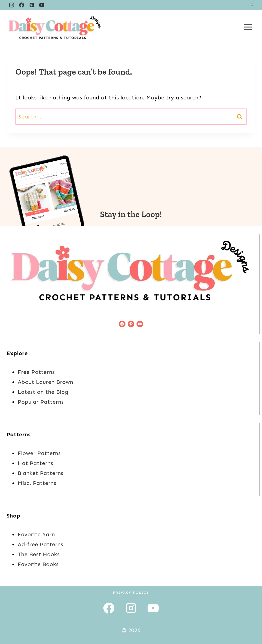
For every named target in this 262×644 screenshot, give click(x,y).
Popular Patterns (41, 402)
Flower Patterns (39, 453)
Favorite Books (38, 564)
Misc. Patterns (37, 483)
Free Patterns (36, 372)
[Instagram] (12, 5)
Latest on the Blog (43, 392)
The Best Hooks (39, 554)
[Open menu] (248, 27)
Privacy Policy (131, 593)
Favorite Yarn (36, 534)
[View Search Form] (252, 5)
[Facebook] (22, 5)
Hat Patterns (35, 463)
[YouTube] (42, 5)
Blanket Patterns (40, 473)
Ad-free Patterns (40, 544)
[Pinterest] (32, 5)
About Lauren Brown (45, 382)
